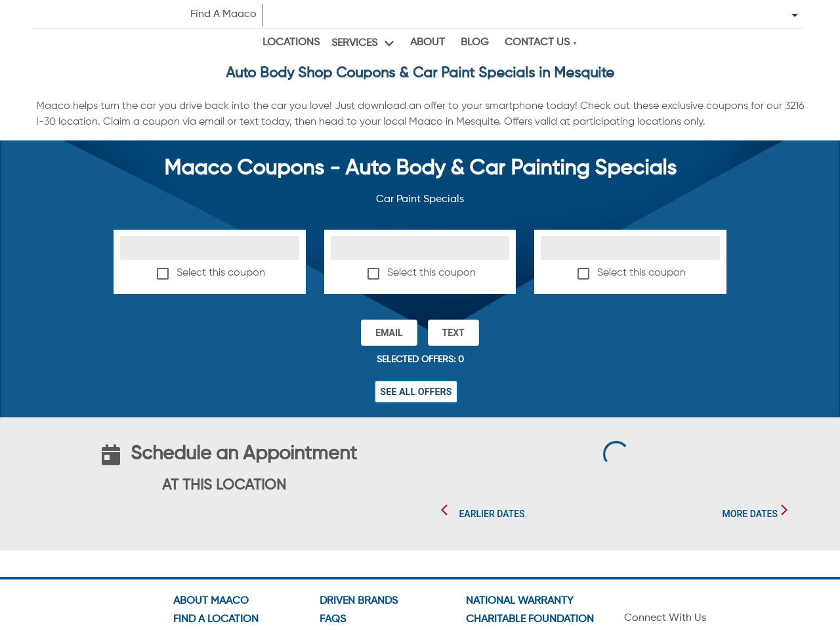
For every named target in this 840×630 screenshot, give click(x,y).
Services (354, 43)
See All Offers (416, 392)
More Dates (750, 514)
